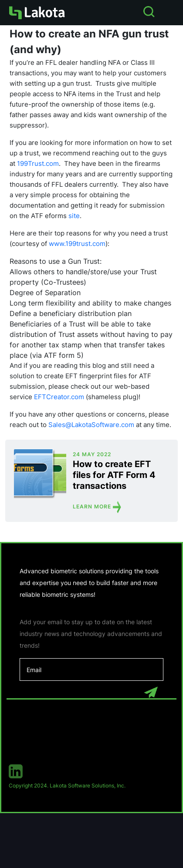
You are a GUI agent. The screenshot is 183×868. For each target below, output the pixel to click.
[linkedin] (91, 771)
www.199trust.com (77, 244)
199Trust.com (38, 163)
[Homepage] (37, 13)
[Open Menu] (171, 12)
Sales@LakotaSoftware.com (91, 425)
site (74, 216)
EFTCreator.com (59, 397)
